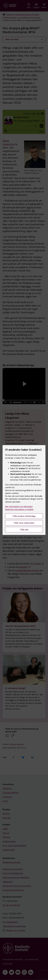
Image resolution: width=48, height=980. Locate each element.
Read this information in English (19, 509)
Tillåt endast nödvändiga (24, 516)
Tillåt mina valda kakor (24, 523)
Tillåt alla (24, 530)
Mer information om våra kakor (19, 507)
